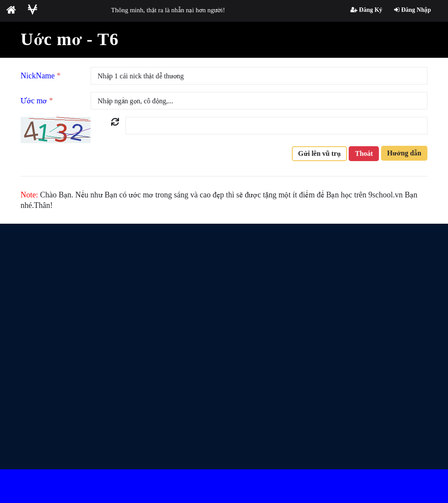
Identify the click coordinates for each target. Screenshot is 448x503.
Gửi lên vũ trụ (319, 153)
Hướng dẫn (404, 153)
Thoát (364, 153)
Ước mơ (37, 101)
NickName (40, 76)
